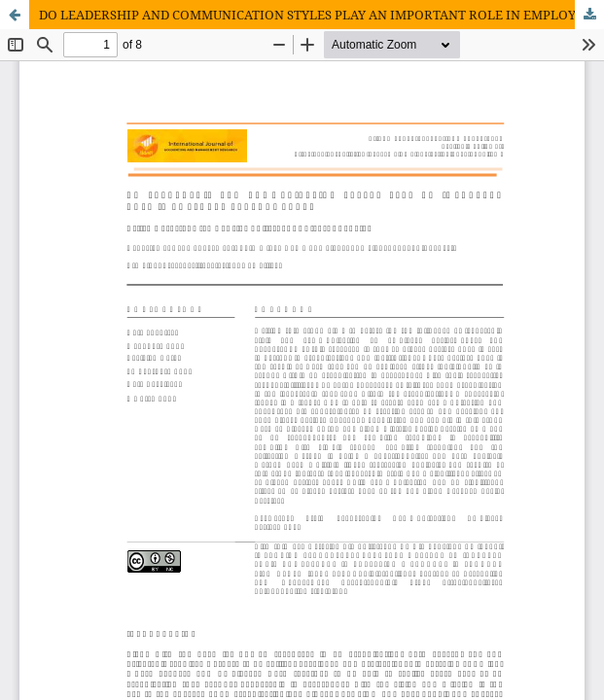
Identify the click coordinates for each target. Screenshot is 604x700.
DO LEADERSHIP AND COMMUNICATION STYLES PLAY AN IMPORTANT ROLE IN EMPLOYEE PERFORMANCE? (321, 15)
